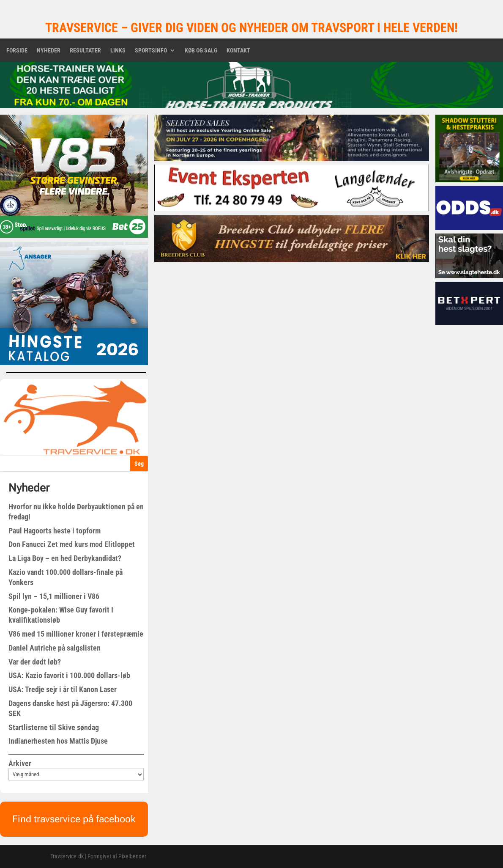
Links (118, 51)
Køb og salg (201, 51)
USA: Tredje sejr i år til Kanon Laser (63, 689)
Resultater (85, 51)
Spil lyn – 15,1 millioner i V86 (54, 596)
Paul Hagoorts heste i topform (55, 531)
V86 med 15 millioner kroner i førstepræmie (76, 634)
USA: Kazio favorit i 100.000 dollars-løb (69, 675)
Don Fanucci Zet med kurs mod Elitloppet (72, 544)
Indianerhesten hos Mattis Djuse (58, 741)
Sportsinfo (151, 51)
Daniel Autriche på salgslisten (55, 648)
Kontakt (238, 51)
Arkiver (20, 763)
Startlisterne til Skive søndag (54, 727)
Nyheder (49, 51)
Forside (17, 51)
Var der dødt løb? (35, 662)
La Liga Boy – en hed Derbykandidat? (65, 558)
